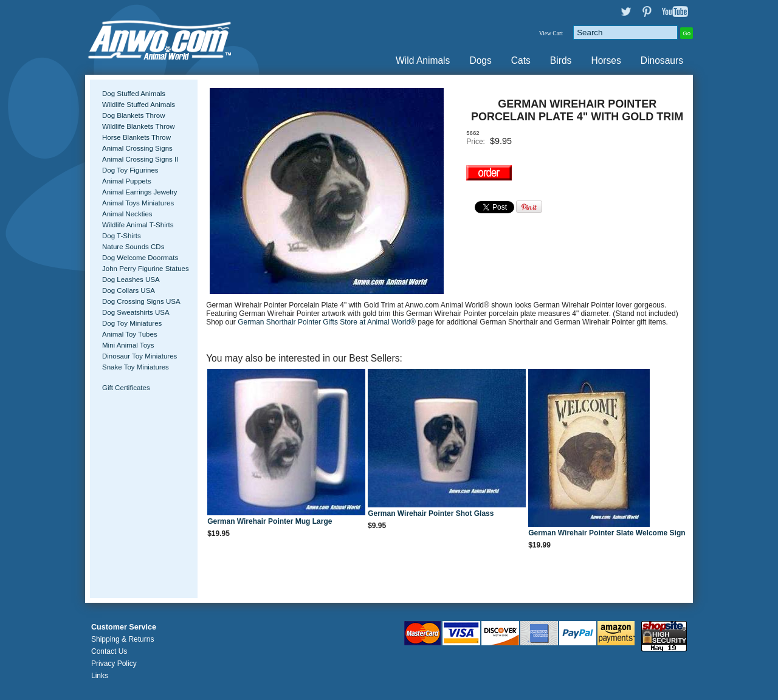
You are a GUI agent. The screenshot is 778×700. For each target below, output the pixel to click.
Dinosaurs (662, 60)
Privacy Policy (114, 664)
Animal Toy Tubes (130, 334)
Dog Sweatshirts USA (136, 312)
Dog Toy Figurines (130, 170)
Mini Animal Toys (128, 345)
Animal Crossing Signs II (140, 159)
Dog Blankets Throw (133, 115)
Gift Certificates (126, 388)
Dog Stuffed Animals (134, 94)
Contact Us (109, 651)
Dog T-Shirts (122, 236)
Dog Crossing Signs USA (141, 301)
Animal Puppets (127, 181)
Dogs (480, 60)
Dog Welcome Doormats (140, 258)
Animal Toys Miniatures (138, 203)
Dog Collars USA (129, 290)
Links (100, 676)
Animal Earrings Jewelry (140, 192)
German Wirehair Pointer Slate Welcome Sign (607, 533)
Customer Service (124, 627)
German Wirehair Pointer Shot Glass (431, 513)
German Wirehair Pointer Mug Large (270, 521)
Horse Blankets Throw (136, 137)
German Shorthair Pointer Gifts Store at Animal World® (328, 322)
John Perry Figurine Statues (146, 269)
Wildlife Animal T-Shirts (138, 225)
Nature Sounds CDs (133, 247)
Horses (606, 60)
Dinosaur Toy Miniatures (139, 356)
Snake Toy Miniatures (136, 367)
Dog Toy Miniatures (132, 323)
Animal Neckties (127, 214)
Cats (521, 60)
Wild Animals (423, 60)
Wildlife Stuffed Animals (139, 105)
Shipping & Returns (122, 639)
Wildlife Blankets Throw (138, 126)
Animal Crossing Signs (137, 148)
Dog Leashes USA (131, 280)
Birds (561, 60)
